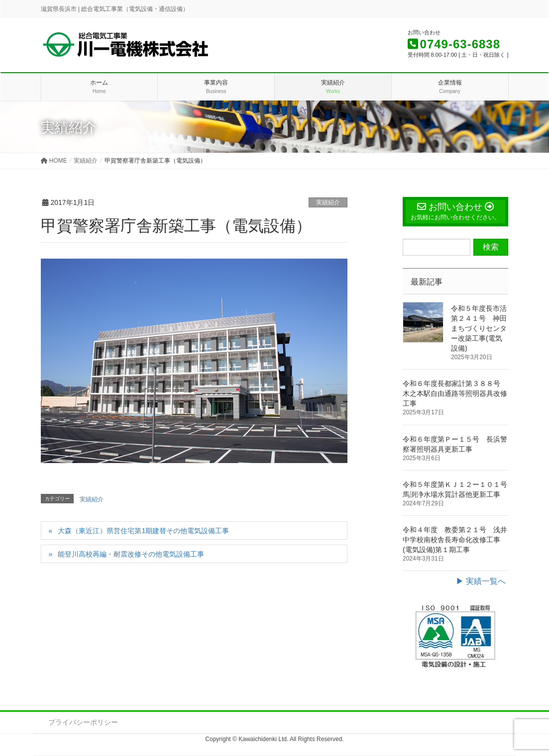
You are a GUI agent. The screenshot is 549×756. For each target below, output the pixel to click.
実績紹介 (328, 202)
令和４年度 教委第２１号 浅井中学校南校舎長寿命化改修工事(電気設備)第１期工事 (455, 540)
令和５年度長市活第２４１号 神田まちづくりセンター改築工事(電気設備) (479, 328)
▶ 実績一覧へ (481, 581)
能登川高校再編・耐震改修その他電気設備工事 (131, 554)
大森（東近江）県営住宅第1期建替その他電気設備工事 (143, 531)
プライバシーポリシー (83, 722)
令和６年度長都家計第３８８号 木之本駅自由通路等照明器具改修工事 (455, 393)
